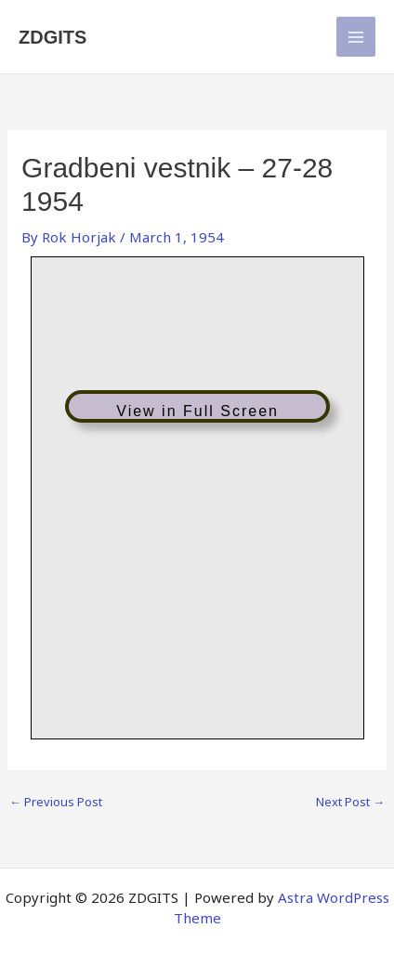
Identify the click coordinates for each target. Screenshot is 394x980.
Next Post (350, 802)
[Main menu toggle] (356, 37)
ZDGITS (53, 37)
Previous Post (56, 802)
